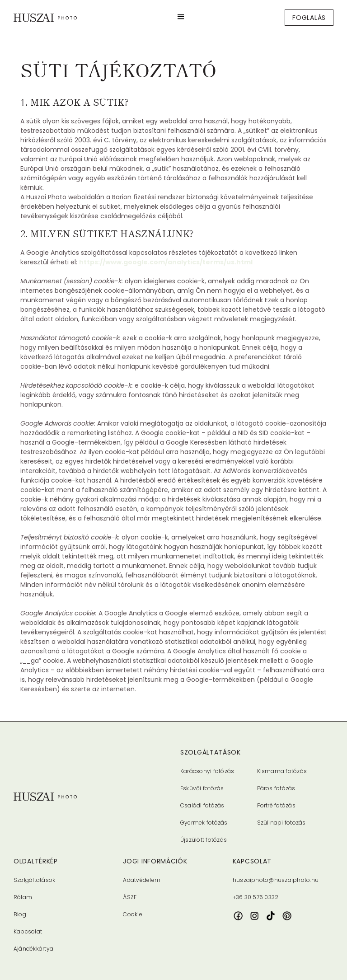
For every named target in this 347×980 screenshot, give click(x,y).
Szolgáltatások (34, 880)
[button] (181, 17)
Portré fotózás (276, 805)
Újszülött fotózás (204, 840)
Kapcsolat (28, 931)
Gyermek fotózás (204, 823)
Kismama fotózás (282, 771)
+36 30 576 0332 (256, 897)
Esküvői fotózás (202, 788)
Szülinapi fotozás (281, 823)
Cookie (132, 914)
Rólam (23, 897)
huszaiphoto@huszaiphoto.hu (276, 880)
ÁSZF (130, 897)
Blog (20, 914)
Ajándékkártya (33, 949)
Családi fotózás (202, 805)
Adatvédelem (142, 880)
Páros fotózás (276, 788)
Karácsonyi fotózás (207, 771)
